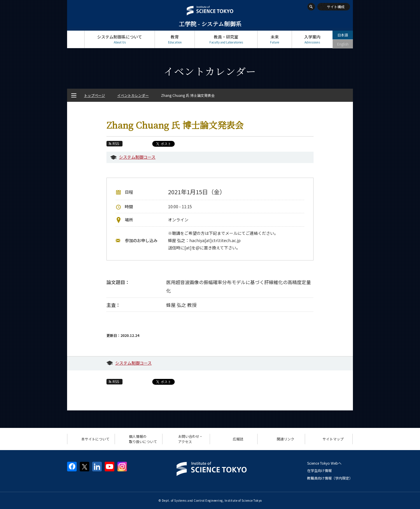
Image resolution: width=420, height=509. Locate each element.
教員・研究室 (226, 39)
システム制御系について (120, 39)
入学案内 (312, 39)
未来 (275, 39)
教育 (175, 39)
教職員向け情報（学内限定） (330, 478)
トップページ (76, 39)
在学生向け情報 (319, 470)
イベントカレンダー (133, 95)
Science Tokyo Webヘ (324, 463)
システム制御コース (137, 157)
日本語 (343, 35)
